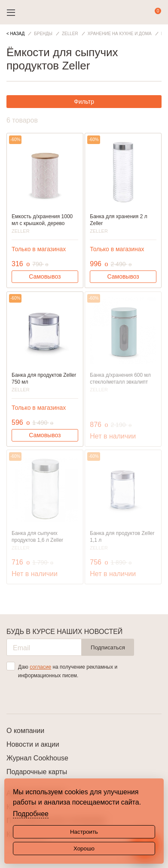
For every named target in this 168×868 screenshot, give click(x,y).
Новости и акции (33, 744)
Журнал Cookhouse (37, 758)
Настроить (84, 832)
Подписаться (108, 647)
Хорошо (84, 848)
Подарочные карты (37, 772)
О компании (25, 731)
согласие (40, 667)
